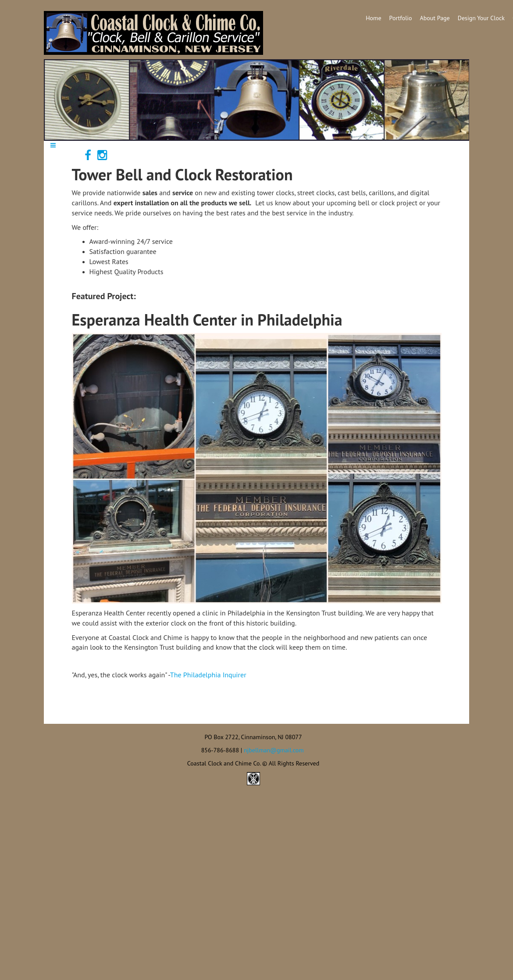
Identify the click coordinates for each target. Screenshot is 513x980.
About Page (435, 18)
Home (373, 18)
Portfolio (401, 18)
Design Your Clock (481, 18)
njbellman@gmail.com (274, 750)
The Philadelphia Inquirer (208, 675)
